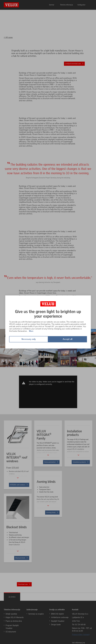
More (31, 331)
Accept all (68, 339)
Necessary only (29, 339)
